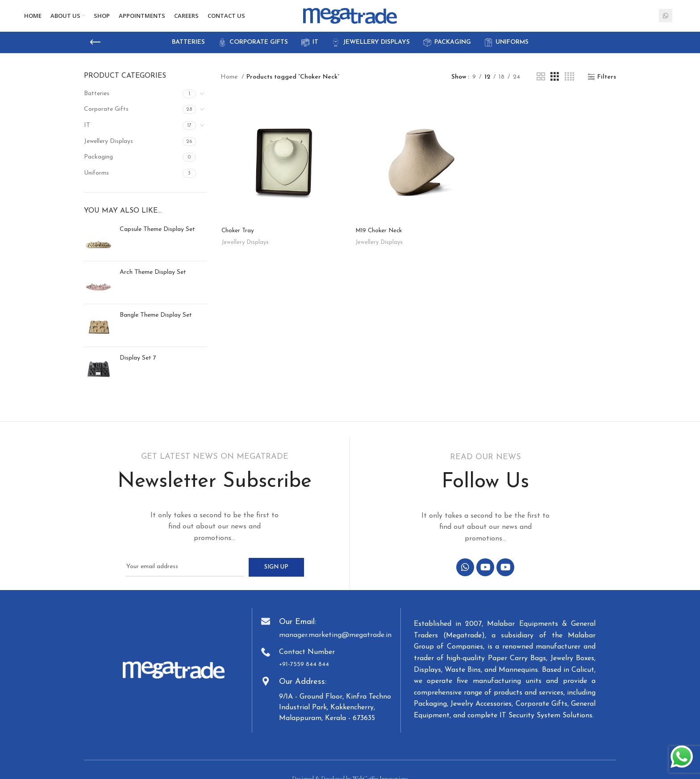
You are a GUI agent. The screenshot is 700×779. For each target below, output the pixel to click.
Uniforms (96, 179)
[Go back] (95, 49)
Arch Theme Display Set (153, 279)
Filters (607, 83)
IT (87, 132)
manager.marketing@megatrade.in (335, 641)
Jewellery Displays (108, 148)
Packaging (98, 164)
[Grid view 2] (541, 84)
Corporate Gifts (106, 116)
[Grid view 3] (555, 84)
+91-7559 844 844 (304, 671)
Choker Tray (237, 238)
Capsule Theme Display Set (157, 236)
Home (230, 83)
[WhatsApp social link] (666, 19)
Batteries (97, 100)
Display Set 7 (138, 364)
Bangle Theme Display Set (156, 321)
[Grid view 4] (569, 84)
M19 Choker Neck (381, 238)
